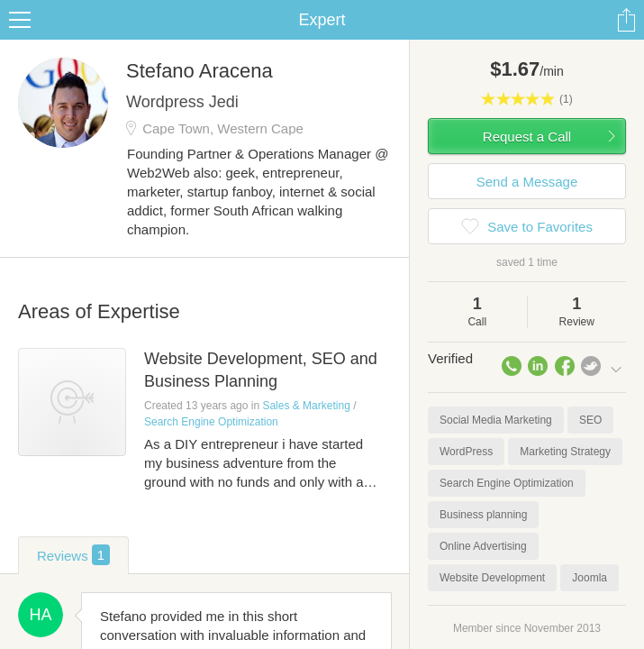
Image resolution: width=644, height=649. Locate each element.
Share (626, 20)
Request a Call (527, 137)
